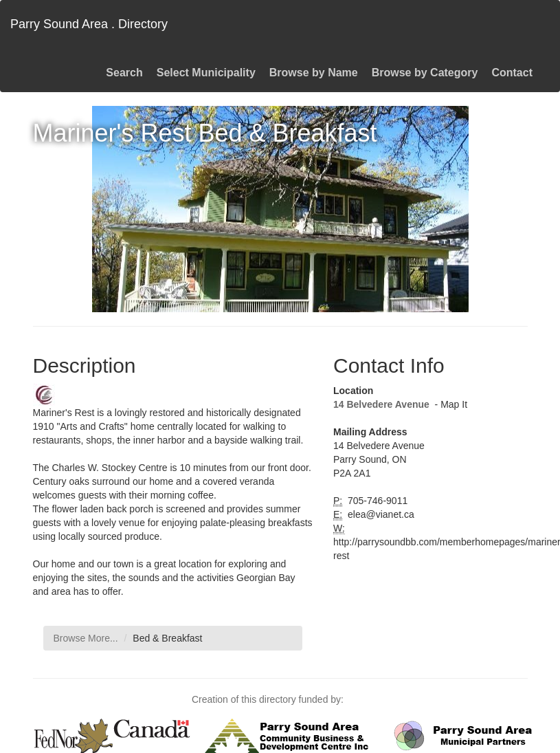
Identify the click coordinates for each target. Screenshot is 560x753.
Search (124, 73)
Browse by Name (314, 73)
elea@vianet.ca (380, 514)
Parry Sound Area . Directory (89, 24)
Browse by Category (425, 73)
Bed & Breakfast (167, 638)
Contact (512, 73)
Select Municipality (206, 73)
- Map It (450, 404)
